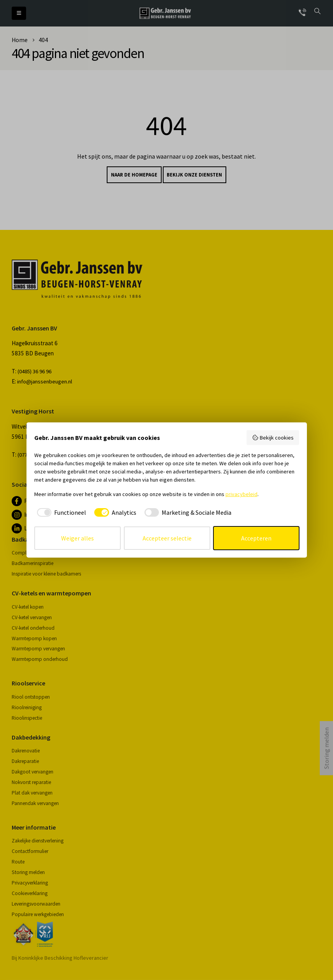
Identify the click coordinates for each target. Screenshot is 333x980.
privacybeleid (241, 494)
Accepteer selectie (167, 538)
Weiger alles (78, 538)
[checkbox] (60, 512)
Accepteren (256, 538)
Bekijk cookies (273, 438)
